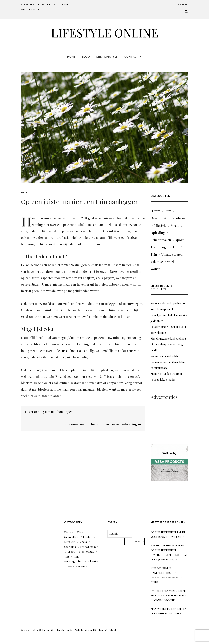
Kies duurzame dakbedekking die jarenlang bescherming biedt (169, 344)
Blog (41, 4)
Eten (168, 211)
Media (175, 225)
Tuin (154, 254)
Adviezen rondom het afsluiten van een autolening (103, 424)
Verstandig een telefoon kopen (49, 412)
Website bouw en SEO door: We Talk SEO (97, 630)
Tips (176, 247)
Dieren (155, 211)
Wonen (25, 192)
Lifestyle (160, 225)
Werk (171, 262)
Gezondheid (159, 218)
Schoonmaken (161, 240)
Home (65, 4)
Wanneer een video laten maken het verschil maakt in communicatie (168, 362)
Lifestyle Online (105, 32)
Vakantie (157, 262)
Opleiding (158, 233)
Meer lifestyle (30, 10)
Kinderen (179, 218)
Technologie (159, 247)
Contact (53, 4)
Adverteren (28, 4)
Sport (179, 240)
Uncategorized (172, 254)
